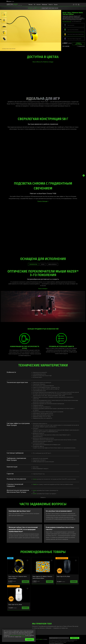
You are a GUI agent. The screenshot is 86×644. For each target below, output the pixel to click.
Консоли (39, 4)
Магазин (31, 4)
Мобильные (45, 4)
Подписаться (75, 638)
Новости (51, 4)
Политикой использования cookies (17, 635)
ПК (35, 4)
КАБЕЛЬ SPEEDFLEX (52, 264)
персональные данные (26, 637)
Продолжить (30, 640)
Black (34, 62)
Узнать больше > (43, 201)
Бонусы (56, 4)
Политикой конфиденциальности (56, 643)
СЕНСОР (43, 264)
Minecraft (39, 62)
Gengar (51, 62)
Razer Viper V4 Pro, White (15, 604)
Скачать (35, 479)
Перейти (35, 484)
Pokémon (46, 62)
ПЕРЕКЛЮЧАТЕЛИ (33, 264)
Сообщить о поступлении (78, 44)
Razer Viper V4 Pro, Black (63, 576)
